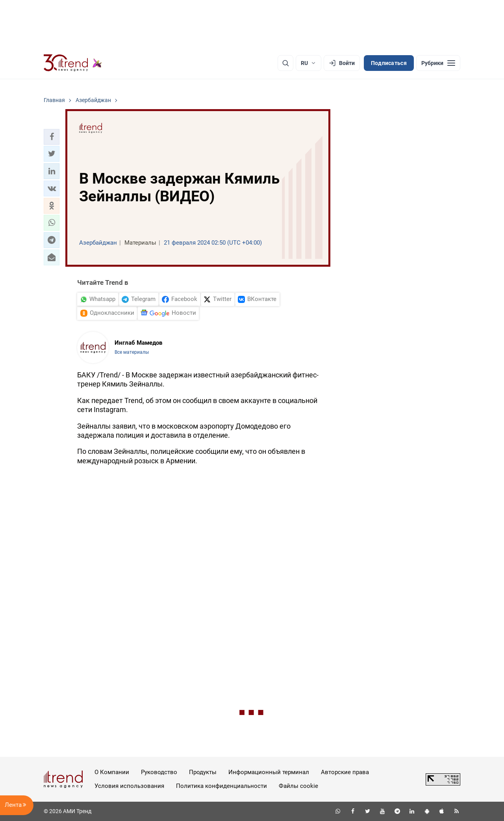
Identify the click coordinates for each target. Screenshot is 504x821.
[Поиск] (285, 63)
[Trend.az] (73, 63)
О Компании (112, 772)
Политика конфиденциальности (221, 786)
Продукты (203, 772)
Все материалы (132, 352)
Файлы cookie (298, 786)
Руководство (159, 772)
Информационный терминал (269, 772)
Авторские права (345, 772)
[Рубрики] (438, 63)
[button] (52, 137)
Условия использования (129, 786)
